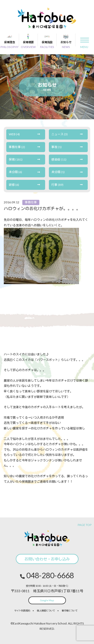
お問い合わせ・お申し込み (47, 559)
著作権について (70, 611)
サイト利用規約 (22, 611)
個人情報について (46, 611)
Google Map (47, 600)
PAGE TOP (85, 525)
